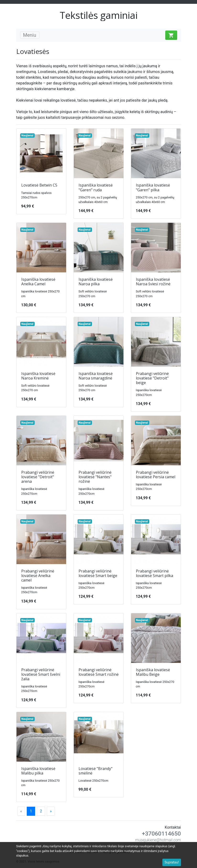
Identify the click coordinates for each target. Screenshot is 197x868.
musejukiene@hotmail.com (158, 840)
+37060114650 (161, 834)
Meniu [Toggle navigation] (30, 35)
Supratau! (172, 862)
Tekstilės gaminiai (99, 15)
